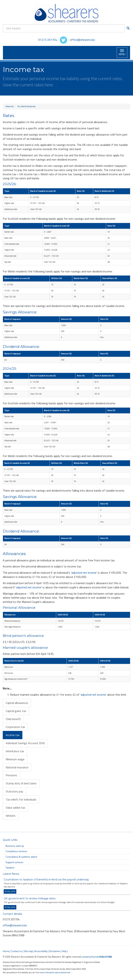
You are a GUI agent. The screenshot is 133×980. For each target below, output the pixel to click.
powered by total (97, 957)
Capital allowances (17, 703)
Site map (28, 951)
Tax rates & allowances (26, 106)
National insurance (17, 767)
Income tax (13, 735)
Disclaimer (55, 951)
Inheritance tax (15, 751)
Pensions (11, 775)
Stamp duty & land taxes (21, 783)
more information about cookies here (55, 972)
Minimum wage (15, 759)
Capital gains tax (16, 711)
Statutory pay (14, 791)
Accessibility (41, 951)
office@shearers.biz (82, 40)
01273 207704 (48, 40)
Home (6, 951)
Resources (10, 106)
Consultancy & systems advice (21, 857)
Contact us (16, 951)
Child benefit (13, 719)
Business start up (15, 846)
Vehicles (11, 816)
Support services (14, 862)
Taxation (10, 868)
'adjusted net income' (84, 573)
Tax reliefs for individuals (21, 799)
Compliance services (16, 851)
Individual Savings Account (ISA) (25, 743)
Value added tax (15, 808)
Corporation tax (15, 727)
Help (64, 951)
